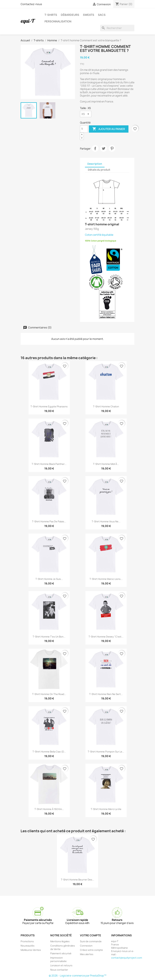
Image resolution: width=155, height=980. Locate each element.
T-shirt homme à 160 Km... (49, 809)
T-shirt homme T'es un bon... (49, 637)
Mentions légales (60, 941)
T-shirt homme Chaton (106, 406)
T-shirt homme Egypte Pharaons (49, 406)
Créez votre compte (91, 950)
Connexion (86, 946)
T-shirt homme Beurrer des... (77, 880)
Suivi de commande (91, 941)
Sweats (89, 15)
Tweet (104, 148)
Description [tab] (95, 164)
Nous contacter (59, 970)
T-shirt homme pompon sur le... (106, 752)
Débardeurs (70, 15)
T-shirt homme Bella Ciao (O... (49, 752)
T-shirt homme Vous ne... (106, 521)
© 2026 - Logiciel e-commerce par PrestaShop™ (78, 976)
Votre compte (91, 935)
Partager (95, 148)
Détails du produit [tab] (99, 170)
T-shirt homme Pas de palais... (49, 521)
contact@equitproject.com (127, 958)
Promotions (27, 941)
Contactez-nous (31, 4)
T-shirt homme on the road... (49, 694)
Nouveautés (28, 946)
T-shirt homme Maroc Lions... (106, 579)
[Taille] (86, 114)
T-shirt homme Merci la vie (106, 809)
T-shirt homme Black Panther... (49, 464)
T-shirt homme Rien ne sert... (106, 694)
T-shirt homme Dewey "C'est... (106, 637)
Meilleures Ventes (31, 950)
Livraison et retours (61, 965)
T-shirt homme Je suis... (49, 579)
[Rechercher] (117, 28)
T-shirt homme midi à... (106, 464)
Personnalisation (58, 21)
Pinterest (112, 148)
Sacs (102, 15)
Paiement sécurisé (61, 953)
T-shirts (51, 15)
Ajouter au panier (109, 129)
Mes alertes (87, 954)
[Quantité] (84, 129)
